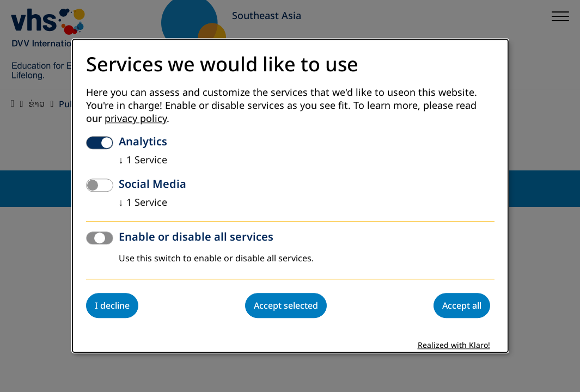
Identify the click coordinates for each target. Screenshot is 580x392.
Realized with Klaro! (454, 346)
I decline (112, 306)
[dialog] (290, 196)
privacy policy (136, 119)
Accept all (462, 306)
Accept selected (286, 306)
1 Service (143, 161)
